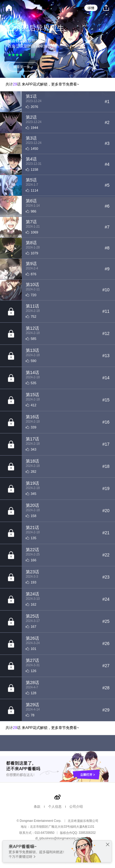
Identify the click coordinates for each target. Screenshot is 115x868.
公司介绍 (76, 806)
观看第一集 (22, 67)
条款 (37, 806)
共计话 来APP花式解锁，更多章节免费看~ (42, 84)
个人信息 (55, 806)
